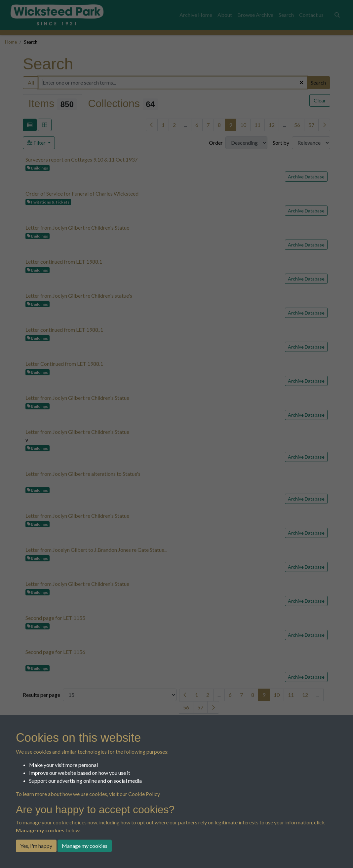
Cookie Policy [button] (144, 794)
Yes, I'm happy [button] (36, 846)
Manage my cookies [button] (85, 846)
